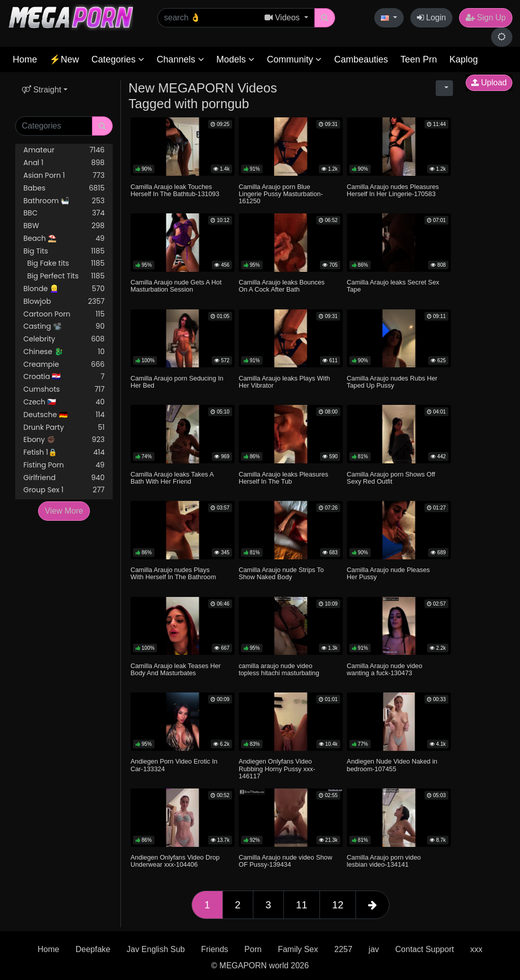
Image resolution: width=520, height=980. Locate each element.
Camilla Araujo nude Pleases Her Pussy (388, 573)
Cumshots (64, 389)
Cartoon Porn (64, 314)
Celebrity (64, 339)
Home (25, 59)
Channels (180, 59)
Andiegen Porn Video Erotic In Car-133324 (174, 765)
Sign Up (486, 18)
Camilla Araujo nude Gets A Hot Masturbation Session (176, 286)
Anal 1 (64, 163)
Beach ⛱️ (64, 239)
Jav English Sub (156, 949)
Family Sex (298, 949)
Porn (253, 949)
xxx (476, 949)
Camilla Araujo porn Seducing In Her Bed (177, 382)
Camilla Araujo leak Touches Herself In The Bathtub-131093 (175, 190)
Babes (64, 188)
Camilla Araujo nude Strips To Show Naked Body (281, 573)
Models (235, 59)
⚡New (64, 59)
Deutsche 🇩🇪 (64, 415)
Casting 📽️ (64, 326)
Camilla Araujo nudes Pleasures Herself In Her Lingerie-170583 (393, 190)
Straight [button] (42, 90)
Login (432, 18)
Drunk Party (64, 428)
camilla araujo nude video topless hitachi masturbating (279, 669)
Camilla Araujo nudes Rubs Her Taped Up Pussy (392, 382)
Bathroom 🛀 (64, 201)
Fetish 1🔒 (64, 452)
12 (338, 905)
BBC (64, 213)
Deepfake (93, 949)
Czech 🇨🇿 (64, 402)
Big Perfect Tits (64, 276)
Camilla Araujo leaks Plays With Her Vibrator (284, 382)
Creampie (64, 365)
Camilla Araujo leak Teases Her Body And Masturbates (176, 669)
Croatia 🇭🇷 (64, 377)
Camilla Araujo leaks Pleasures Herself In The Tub (283, 478)
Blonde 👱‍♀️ (64, 289)
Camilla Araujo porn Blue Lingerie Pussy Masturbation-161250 (281, 194)
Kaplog (464, 59)
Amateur (64, 150)
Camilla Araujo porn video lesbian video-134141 (384, 861)
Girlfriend (64, 478)
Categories (118, 59)
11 (302, 905)
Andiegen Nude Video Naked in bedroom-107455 (392, 765)
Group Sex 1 (64, 490)
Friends (215, 949)
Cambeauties (361, 59)
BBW (64, 226)
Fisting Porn (64, 465)
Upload (489, 83)
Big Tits (64, 251)
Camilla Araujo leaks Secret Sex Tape (393, 286)
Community (294, 59)
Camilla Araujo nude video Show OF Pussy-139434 (285, 861)
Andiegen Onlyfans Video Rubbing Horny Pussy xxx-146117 (277, 768)
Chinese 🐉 (64, 352)
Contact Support (425, 949)
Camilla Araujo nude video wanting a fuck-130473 (385, 669)
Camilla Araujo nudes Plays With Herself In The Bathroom (173, 573)
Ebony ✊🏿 (64, 440)
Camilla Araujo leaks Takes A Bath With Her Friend (172, 478)
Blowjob (64, 302)
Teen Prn (418, 59)
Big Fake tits (64, 263)
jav (374, 949)
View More (64, 511)
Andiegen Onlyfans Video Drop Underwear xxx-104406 (175, 861)
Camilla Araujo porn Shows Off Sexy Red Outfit (391, 478)
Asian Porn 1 (64, 176)
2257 (343, 949)
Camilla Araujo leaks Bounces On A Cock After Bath (282, 286)
